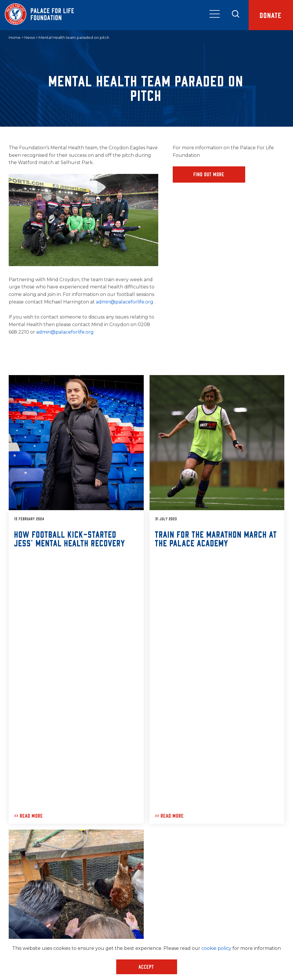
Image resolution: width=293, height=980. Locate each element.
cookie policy (216, 948)
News (30, 37)
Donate (271, 15)
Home (15, 37)
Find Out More (209, 174)
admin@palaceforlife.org (125, 302)
